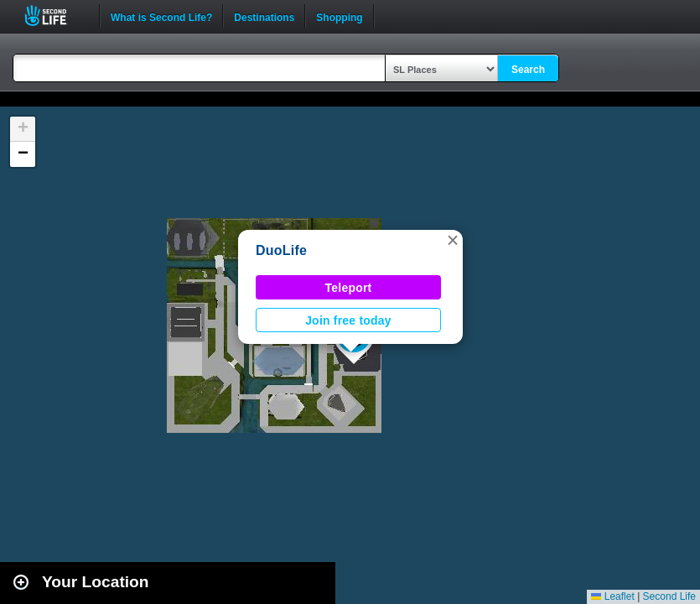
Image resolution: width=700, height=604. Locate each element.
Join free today (348, 320)
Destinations (264, 16)
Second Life (55, 16)
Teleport (349, 288)
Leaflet (612, 596)
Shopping (339, 16)
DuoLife (281, 250)
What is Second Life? (161, 16)
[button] (453, 240)
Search (528, 70)
